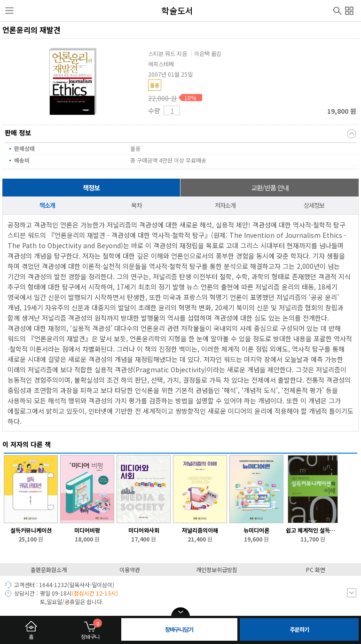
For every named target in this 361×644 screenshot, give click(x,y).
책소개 (47, 205)
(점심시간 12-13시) (95, 593)
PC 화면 (316, 569)
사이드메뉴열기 (9, 11)
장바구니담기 (179, 629)
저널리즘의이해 (200, 530)
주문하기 (299, 629)
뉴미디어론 (256, 530)
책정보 (91, 188)
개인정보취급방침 (217, 569)
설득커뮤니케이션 (31, 530)
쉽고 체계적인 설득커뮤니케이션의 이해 (313, 530)
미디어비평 (87, 530)
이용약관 (130, 569)
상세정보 (314, 205)
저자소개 (225, 205)
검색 (337, 10)
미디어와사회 (144, 530)
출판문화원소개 (49, 569)
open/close (180, 612)
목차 (136, 205)
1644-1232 (53, 585)
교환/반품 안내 (270, 188)
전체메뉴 (349, 9)
